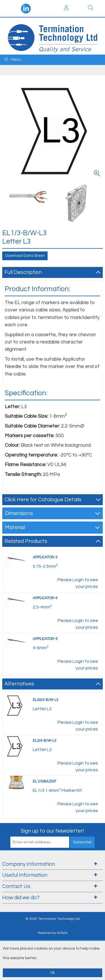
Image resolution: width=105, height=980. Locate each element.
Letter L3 (42, 709)
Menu (13, 59)
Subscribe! (82, 842)
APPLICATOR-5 (45, 639)
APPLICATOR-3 (45, 557)
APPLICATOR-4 (45, 598)
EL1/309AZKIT (45, 781)
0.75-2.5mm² (45, 566)
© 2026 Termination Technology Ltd (53, 919)
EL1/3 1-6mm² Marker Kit (57, 790)
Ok (53, 973)
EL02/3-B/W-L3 (46, 700)
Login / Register (66, 8)
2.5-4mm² (42, 607)
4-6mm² (41, 648)
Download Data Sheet (25, 256)
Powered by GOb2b (53, 933)
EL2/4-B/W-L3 (45, 741)
